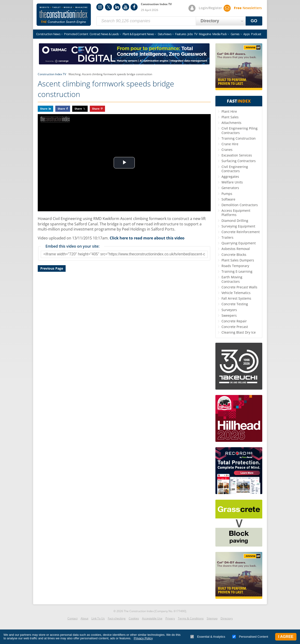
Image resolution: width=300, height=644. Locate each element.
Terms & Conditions (191, 618)
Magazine (205, 34)
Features (181, 34)
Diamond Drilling (235, 221)
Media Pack (220, 34)
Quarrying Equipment (239, 243)
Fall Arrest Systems (236, 298)
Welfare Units (232, 182)
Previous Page (52, 268)
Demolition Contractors (240, 205)
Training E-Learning (237, 271)
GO (254, 21)
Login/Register (210, 8)
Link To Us (98, 618)
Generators (230, 188)
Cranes (227, 150)
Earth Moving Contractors (232, 279)
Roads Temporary (235, 266)
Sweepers (229, 315)
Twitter (109, 7)
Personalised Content (250, 637)
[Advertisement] (124, 327)
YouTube (126, 7)
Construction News (48, 34)
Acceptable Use (152, 618)
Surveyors (229, 310)
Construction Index (64, 15)
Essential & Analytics (208, 637)
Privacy (170, 618)
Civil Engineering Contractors (235, 169)
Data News (165, 34)
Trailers (227, 237)
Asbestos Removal (236, 249)
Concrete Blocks (234, 255)
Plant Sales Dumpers (238, 260)
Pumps (227, 194)
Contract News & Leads (104, 34)
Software (228, 199)
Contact (73, 618)
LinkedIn (117, 7)
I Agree (286, 637)
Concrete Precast (235, 327)
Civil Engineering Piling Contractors (240, 130)
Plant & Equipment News (138, 34)
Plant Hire (229, 111)
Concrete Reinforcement (241, 232)
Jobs (190, 34)
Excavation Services (237, 155)
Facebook (134, 7)
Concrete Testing (235, 304)
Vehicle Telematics (236, 293)
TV (196, 34)
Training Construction (239, 138)
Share (44, 109)
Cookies (134, 618)
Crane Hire (230, 144)
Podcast (256, 34)
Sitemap (212, 618)
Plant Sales (230, 117)
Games (235, 34)
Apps (246, 34)
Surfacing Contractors (239, 161)
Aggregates (230, 177)
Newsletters (248, 8)
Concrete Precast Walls (239, 287)
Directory (227, 618)
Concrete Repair (234, 321)
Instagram (100, 7)
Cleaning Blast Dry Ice (239, 332)
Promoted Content (76, 34)
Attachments (231, 123)
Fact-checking (117, 618)
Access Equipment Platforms (236, 213)
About (84, 618)
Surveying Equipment (238, 226)
